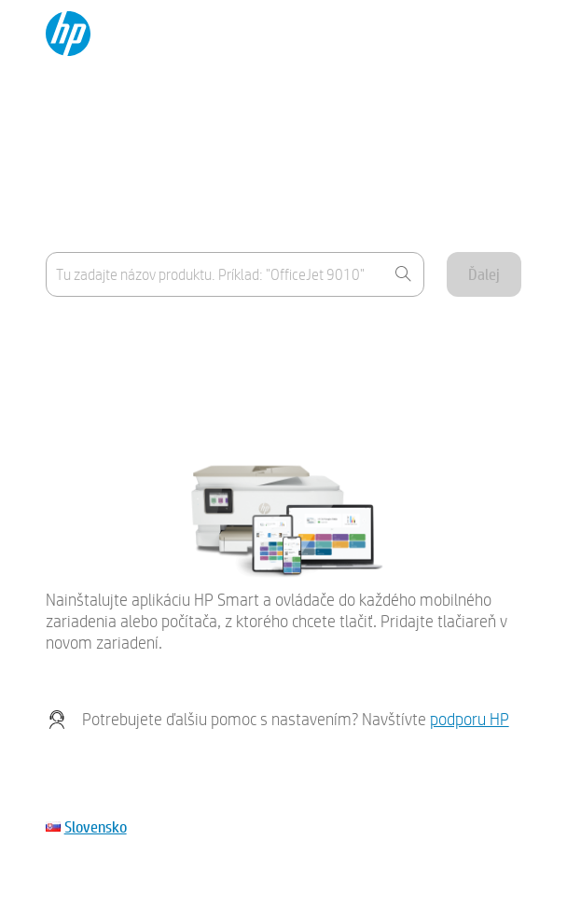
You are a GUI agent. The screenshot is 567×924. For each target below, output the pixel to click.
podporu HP (470, 719)
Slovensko (96, 826)
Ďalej (484, 274)
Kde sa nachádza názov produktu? (146, 336)
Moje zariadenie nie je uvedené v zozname (169, 381)
